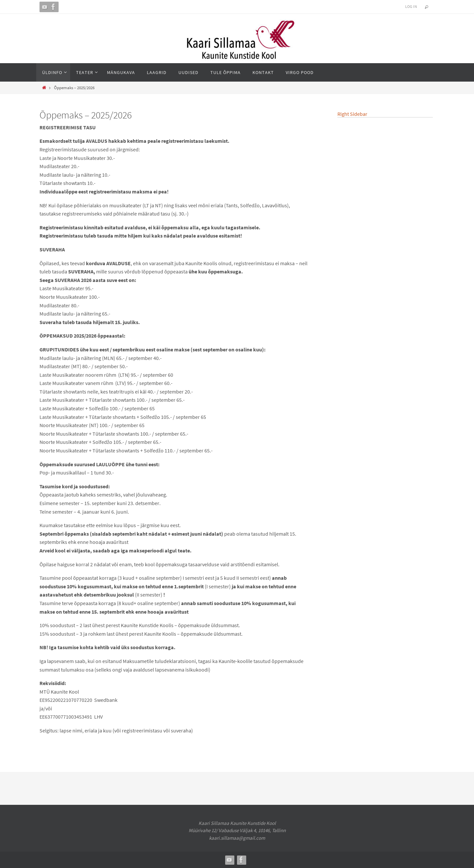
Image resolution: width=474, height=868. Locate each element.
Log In (411, 6)
